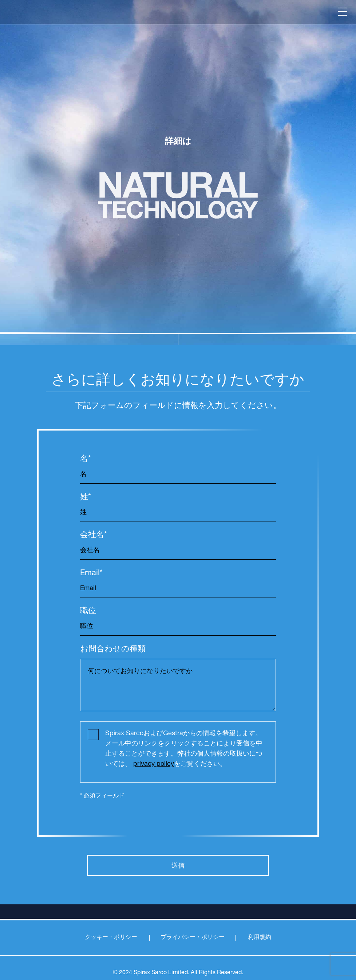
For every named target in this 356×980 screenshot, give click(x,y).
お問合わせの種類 (113, 650)
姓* (86, 498)
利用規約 (260, 938)
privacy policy (154, 764)
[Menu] (342, 12)
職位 (88, 611)
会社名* (94, 535)
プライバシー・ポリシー (193, 938)
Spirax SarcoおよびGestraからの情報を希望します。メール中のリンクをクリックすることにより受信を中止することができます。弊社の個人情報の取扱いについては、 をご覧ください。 (184, 749)
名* (86, 459)
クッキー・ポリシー (111, 938)
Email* (91, 574)
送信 (178, 865)
